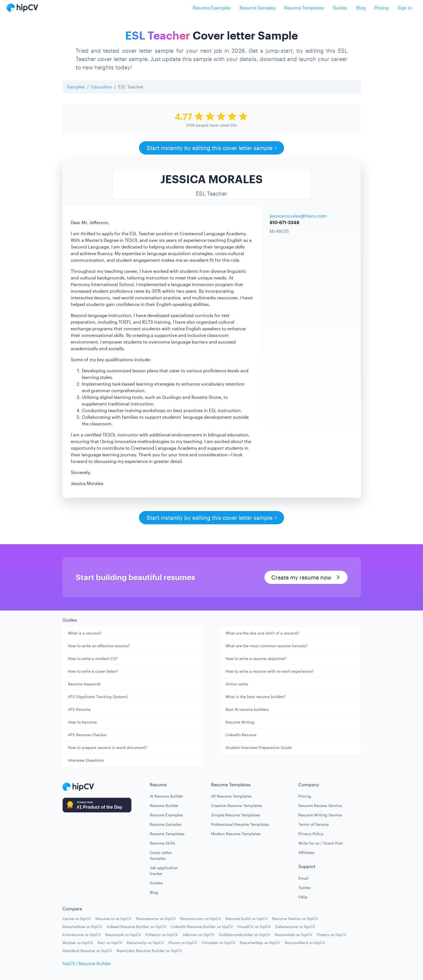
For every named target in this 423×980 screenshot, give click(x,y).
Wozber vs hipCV (78, 943)
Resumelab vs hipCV (293, 935)
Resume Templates (304, 8)
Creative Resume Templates (237, 805)
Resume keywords (84, 684)
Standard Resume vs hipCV (87, 951)
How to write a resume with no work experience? (270, 671)
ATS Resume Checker (87, 735)
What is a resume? (85, 633)
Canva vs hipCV (77, 919)
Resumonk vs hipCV (123, 935)
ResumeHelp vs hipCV (260, 943)
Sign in (405, 8)
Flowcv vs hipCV (332, 935)
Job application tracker (164, 871)
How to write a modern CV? (93, 658)
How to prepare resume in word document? (107, 747)
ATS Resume (79, 709)
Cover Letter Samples (161, 855)
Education (102, 87)
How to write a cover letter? (93, 671)
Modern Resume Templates (236, 834)
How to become (82, 722)
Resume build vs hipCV (247, 919)
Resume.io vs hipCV (113, 919)
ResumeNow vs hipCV (82, 927)
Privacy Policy (311, 834)
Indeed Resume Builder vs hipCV (136, 927)
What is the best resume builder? (256, 697)
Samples (76, 87)
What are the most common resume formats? (267, 646)
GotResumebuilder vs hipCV (245, 935)
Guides (340, 8)
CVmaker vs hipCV (219, 943)
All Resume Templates (231, 796)
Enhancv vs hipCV (162, 935)
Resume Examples (212, 8)
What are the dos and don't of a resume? (262, 633)
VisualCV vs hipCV (254, 927)
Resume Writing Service (320, 815)
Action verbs (237, 684)
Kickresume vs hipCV (82, 935)
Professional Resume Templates (240, 824)
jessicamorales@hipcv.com (298, 216)
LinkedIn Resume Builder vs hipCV (202, 927)
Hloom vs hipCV (183, 943)
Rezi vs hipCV (110, 943)
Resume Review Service (320, 805)
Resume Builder (164, 805)
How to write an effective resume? (99, 646)
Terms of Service (314, 824)
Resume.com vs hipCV (201, 919)
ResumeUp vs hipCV (145, 943)
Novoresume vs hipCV (156, 919)
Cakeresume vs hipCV (295, 927)
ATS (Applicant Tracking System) (98, 697)
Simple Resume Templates (236, 815)
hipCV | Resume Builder (87, 963)
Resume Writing (240, 722)
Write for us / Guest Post (321, 843)
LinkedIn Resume (241, 735)
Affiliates (306, 852)
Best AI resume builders (247, 709)
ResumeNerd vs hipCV (305, 943)
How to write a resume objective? (256, 658)
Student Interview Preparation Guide (259, 747)
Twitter (305, 888)
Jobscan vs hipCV (198, 935)
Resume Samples (258, 8)
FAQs (303, 897)
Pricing (382, 8)
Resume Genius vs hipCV (295, 919)
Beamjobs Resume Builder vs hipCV (149, 951)
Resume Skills (162, 843)
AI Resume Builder (166, 796)
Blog (361, 8)
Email (304, 878)
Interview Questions (86, 760)
